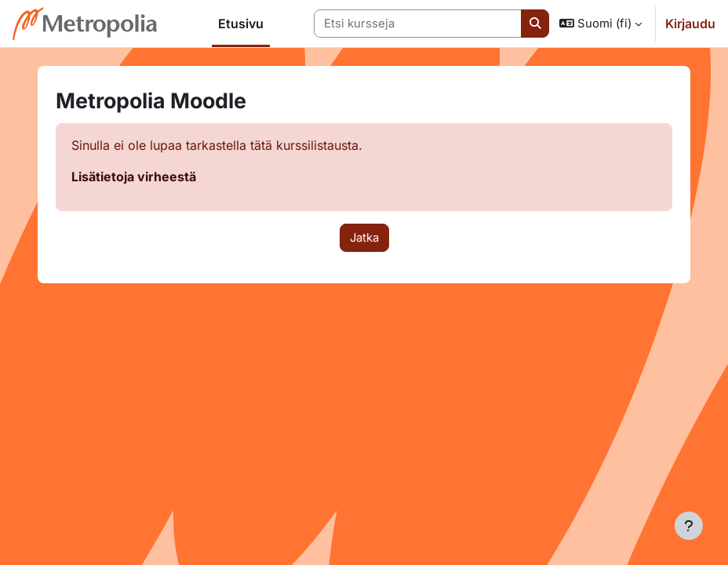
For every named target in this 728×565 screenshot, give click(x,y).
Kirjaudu (690, 24)
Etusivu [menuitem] (241, 24)
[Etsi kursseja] (418, 24)
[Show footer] (689, 526)
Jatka (364, 238)
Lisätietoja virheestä (134, 177)
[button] (601, 24)
